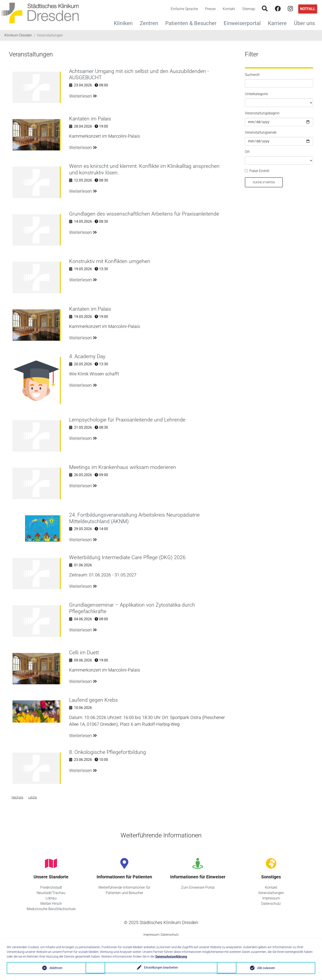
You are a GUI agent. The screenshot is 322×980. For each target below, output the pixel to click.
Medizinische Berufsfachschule (51, 909)
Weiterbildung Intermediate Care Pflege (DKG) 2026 (129, 557)
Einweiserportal (244, 23)
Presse (210, 9)
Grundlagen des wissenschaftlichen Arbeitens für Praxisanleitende (145, 214)
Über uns (306, 23)
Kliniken (125, 23)
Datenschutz (271, 904)
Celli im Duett (85, 653)
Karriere (279, 23)
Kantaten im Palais (91, 119)
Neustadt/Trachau (51, 893)
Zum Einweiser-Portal (198, 887)
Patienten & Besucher (193, 23)
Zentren (151, 23)
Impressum (271, 898)
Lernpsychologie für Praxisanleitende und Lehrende (128, 420)
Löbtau (51, 898)
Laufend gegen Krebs (94, 700)
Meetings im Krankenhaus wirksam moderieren (124, 467)
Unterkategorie (256, 94)
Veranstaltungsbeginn (262, 113)
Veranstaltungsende (261, 132)
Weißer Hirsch (51, 904)
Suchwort (252, 75)
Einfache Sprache (184, 9)
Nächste (17, 797)
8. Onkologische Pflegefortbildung (108, 752)
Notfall (308, 9)
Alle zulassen (266, 968)
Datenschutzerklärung (171, 956)
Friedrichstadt (51, 887)
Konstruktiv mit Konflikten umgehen (111, 261)
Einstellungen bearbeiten (161, 968)
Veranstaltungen (271, 893)
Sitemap (249, 9)
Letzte (33, 797)
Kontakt (229, 9)
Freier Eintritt (259, 171)
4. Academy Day (88, 356)
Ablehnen (56, 968)
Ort (247, 152)
